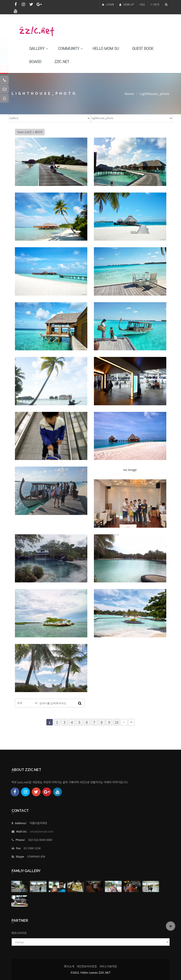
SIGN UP (127, 4)
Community (69, 49)
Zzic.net (62, 62)
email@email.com (42, 831)
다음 (124, 722)
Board (35, 62)
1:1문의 (155, 4)
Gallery (37, 49)
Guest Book (143, 49)
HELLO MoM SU (106, 49)
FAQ (142, 4)
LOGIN (108, 4)
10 (117, 722)
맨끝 (131, 722)
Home (129, 94)
